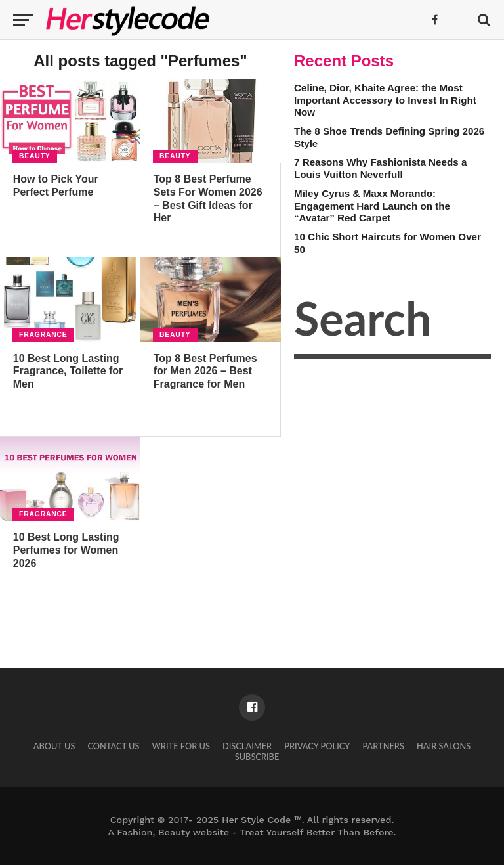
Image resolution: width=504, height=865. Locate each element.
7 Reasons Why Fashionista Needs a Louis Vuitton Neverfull (380, 168)
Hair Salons (444, 746)
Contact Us (113, 746)
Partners (384, 746)
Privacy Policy (317, 746)
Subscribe (257, 757)
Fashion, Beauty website (173, 832)
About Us (54, 746)
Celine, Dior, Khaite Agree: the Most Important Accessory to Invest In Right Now (385, 100)
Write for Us (181, 746)
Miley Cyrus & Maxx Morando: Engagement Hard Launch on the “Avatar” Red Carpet (372, 206)
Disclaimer (247, 746)
